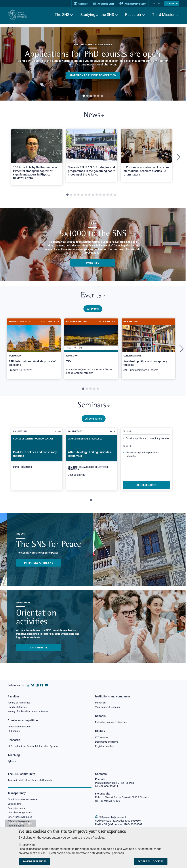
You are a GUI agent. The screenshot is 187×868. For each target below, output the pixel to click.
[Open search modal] (172, 4)
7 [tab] (89, 196)
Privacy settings (21, 823)
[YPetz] (91, 350)
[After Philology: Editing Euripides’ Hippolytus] (92, 462)
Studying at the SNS (97, 15)
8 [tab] (93, 196)
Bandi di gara (15, 804)
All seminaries (94, 421)
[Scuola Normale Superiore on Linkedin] (37, 684)
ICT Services (102, 737)
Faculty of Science (18, 706)
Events (93, 297)
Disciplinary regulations (21, 813)
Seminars (93, 408)
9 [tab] (97, 196)
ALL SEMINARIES (146, 488)
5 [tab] (98, 96)
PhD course (14, 731)
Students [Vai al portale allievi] (84, 4)
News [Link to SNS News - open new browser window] (94, 116)
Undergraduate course (20, 726)
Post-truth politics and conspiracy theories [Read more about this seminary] (145, 443)
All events (93, 310)
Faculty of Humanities (20, 702)
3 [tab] (91, 96)
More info (93, 264)
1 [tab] (84, 96)
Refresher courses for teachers (112, 722)
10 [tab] (100, 196)
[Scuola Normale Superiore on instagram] (28, 684)
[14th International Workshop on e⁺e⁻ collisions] (34, 349)
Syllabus (12, 761)
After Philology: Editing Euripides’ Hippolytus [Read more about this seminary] (144, 461)
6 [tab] (102, 96)
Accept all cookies (151, 861)
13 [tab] (111, 196)
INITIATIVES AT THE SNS (39, 566)
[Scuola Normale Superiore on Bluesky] (33, 684)
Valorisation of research (109, 706)
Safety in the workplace (21, 817)
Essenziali (28, 845)
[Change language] (159, 4)
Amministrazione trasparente (24, 799)
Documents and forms (108, 741)
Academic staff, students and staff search (31, 780)
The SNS (62, 15)
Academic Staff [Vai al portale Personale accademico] (106, 4)
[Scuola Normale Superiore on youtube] (46, 684)
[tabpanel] (93, 64)
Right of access (16, 827)
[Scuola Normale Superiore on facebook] (42, 684)
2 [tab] (87, 96)
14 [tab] (115, 196)
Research (133, 15)
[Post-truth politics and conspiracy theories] (148, 349)
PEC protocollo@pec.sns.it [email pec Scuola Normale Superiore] (112, 817)
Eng (156, 4)
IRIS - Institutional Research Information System (35, 746)
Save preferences (35, 861)
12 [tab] (108, 196)
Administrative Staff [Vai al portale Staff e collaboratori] (135, 4)
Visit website (39, 650)
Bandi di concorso (18, 808)
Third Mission (164, 15)
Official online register (20, 822)
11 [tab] (104, 196)
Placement (101, 702)
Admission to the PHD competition (93, 75)
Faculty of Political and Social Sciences (29, 711)
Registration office (105, 746)
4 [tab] (95, 96)
